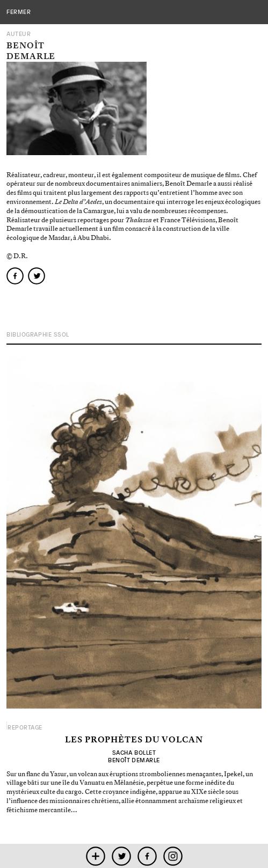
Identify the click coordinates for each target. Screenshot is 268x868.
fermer (19, 12)
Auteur (19, 34)
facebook (147, 856)
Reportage (25, 728)
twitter (121, 856)
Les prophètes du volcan (134, 740)
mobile (95, 856)
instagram (173, 856)
